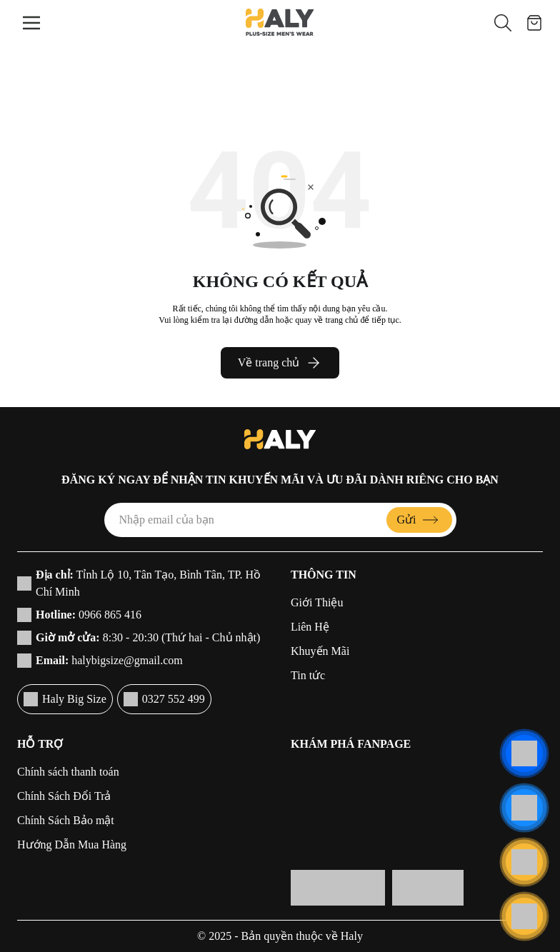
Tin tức (308, 675)
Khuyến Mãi (320, 651)
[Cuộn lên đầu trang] (524, 916)
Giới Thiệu (317, 602)
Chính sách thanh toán (68, 772)
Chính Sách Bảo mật (66, 820)
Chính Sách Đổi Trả (64, 796)
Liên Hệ (310, 627)
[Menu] (31, 23)
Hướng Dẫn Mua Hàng (72, 845)
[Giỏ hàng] (534, 23)
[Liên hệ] (524, 753)
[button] (503, 23)
